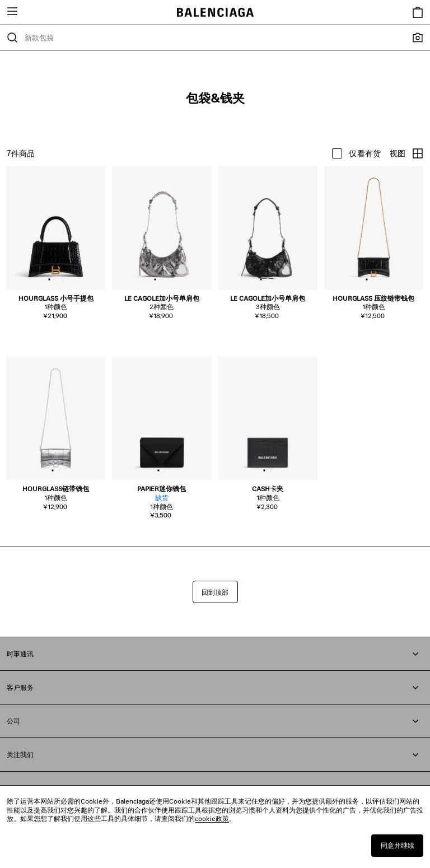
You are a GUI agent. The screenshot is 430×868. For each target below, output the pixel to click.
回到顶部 (215, 592)
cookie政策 (212, 818)
